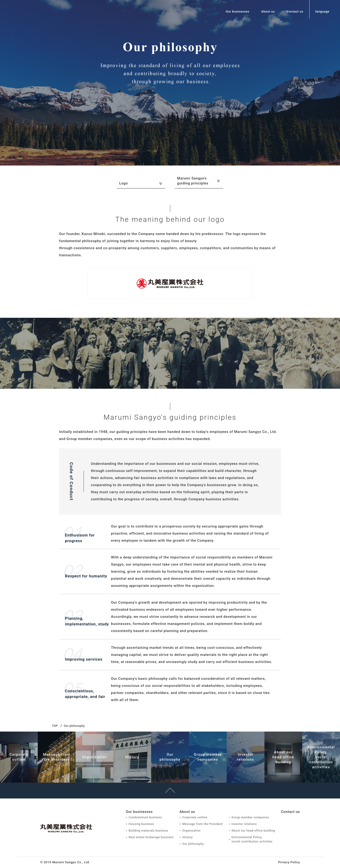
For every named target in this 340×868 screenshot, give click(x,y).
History (187, 837)
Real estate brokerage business (151, 837)
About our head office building (253, 831)
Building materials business (149, 831)
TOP (55, 726)
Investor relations (244, 824)
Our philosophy (193, 844)
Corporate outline (195, 817)
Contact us (295, 11)
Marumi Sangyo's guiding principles (193, 181)
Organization (191, 831)
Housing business (141, 824)
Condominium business (145, 817)
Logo (124, 183)
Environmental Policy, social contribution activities (252, 839)
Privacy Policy (289, 862)
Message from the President (202, 824)
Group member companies (250, 817)
